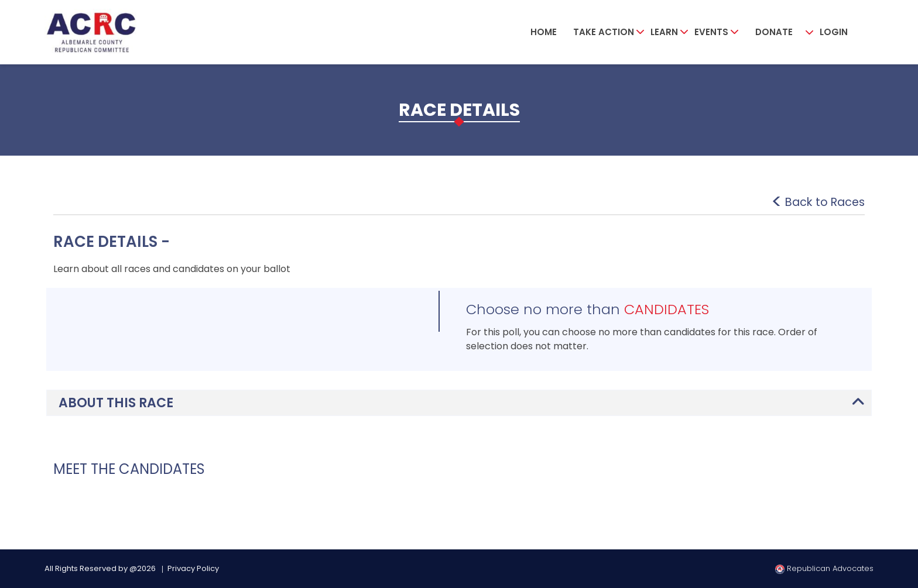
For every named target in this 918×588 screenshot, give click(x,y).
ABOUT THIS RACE (116, 403)
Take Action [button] (604, 32)
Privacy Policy (193, 568)
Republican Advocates (824, 568)
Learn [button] (664, 32)
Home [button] (544, 32)
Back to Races (823, 202)
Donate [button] (774, 32)
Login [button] (834, 32)
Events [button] (711, 32)
